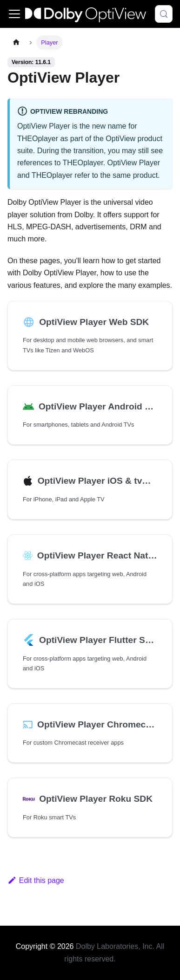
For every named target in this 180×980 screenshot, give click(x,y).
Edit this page (36, 880)
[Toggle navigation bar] (14, 14)
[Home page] (16, 42)
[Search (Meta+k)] (164, 14)
